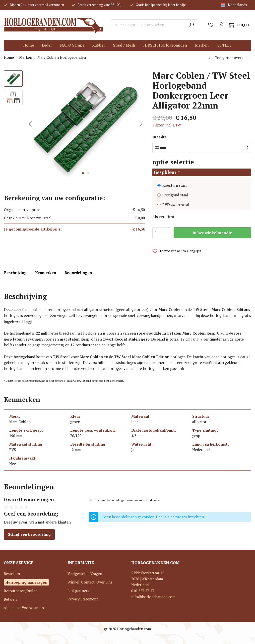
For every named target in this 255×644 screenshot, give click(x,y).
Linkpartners (78, 591)
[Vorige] (30, 124)
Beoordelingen (78, 273)
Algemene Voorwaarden (24, 608)
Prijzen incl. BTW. (167, 125)
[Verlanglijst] (211, 25)
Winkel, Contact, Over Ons (90, 582)
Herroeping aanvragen (26, 582)
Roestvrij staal (175, 185)
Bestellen (12, 574)
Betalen (10, 599)
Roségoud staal (175, 195)
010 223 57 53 (143, 591)
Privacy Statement (83, 599)
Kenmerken (46, 273)
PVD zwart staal (176, 205)
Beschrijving (15, 273)
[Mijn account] (221, 25)
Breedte (160, 137)
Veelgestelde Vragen (85, 574)
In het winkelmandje (212, 233)
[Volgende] (141, 124)
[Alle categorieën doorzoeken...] (148, 25)
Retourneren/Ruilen (21, 591)
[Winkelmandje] (239, 25)
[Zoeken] (191, 25)
